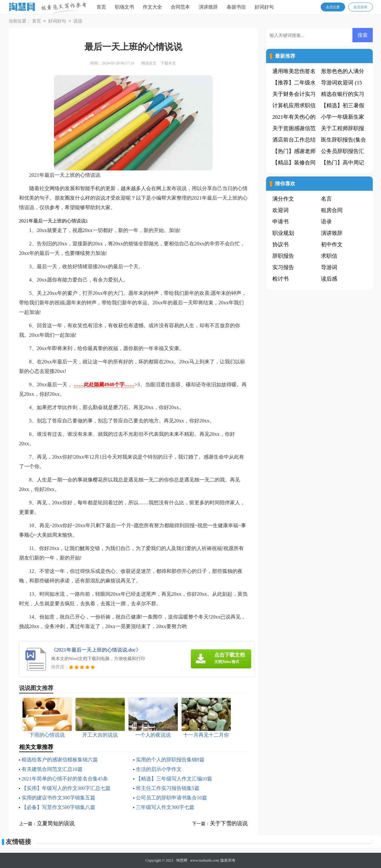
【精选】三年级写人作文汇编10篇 (174, 779)
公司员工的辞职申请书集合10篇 (171, 798)
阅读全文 (149, 63)
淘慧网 (182, 860)
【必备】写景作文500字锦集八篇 (58, 807)
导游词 (329, 267)
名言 (326, 199)
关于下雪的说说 (229, 823)
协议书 (281, 245)
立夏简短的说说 (56, 823)
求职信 (329, 256)
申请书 (281, 222)
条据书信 (236, 7)
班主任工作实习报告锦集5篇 (168, 788)
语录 (326, 222)
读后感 (329, 279)
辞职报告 (283, 256)
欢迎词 (281, 210)
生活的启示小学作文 (159, 769)
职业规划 (283, 233)
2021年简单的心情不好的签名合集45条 (65, 779)
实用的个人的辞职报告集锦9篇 (170, 760)
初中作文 (332, 245)
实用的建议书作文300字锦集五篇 (58, 798)
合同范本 (180, 7)
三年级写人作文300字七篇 (165, 807)
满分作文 (283, 199)
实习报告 (283, 267)
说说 (78, 21)
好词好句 (264, 7)
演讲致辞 (208, 7)
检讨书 (281, 279)
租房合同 (332, 210)
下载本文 (168, 63)
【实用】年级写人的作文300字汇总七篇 (66, 788)
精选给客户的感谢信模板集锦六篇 (60, 760)
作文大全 (152, 7)
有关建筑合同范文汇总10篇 (52, 769)
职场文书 (124, 7)
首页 (101, 7)
